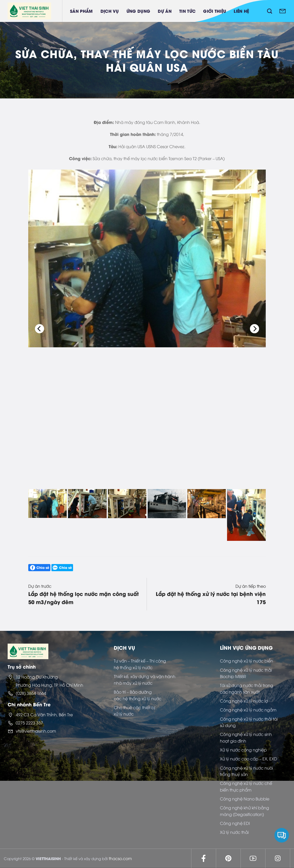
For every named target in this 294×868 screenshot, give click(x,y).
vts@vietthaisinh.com (36, 731)
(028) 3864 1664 (31, 693)
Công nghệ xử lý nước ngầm (248, 710)
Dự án (165, 11)
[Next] (255, 329)
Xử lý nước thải (234, 832)
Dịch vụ (110, 11)
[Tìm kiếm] (270, 11)
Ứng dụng (138, 11)
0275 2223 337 (29, 723)
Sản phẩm (81, 11)
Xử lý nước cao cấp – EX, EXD (249, 759)
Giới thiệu (215, 11)
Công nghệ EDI (235, 823)
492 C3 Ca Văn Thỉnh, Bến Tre (44, 714)
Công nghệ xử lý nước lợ (244, 701)
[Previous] (39, 329)
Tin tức (187, 11)
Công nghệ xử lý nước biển (247, 661)
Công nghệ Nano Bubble (245, 799)
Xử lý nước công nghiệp (243, 750)
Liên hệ (241, 11)
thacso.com (120, 858)
